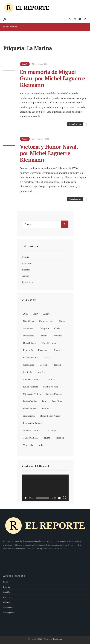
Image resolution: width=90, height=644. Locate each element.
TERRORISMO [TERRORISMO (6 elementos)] (31, 438)
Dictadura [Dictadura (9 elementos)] (58, 336)
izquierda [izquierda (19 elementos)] (28, 372)
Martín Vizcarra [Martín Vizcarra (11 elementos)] (51, 387)
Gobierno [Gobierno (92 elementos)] (44, 365)
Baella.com (57, 639)
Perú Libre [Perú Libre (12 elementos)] (57, 401)
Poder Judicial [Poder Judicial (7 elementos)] (30, 409)
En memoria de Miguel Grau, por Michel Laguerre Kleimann (52, 78)
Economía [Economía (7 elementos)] (28, 350)
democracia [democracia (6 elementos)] (29, 336)
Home (6, 582)
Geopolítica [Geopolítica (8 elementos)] (29, 365)
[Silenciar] (59, 498)
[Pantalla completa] (64, 498)
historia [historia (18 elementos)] (58, 365)
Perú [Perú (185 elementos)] (44, 401)
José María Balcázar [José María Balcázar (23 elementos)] (33, 379)
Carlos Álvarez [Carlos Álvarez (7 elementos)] (46, 321)
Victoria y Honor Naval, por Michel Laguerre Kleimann (49, 153)
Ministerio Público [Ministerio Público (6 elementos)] (32, 394)
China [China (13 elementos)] (62, 321)
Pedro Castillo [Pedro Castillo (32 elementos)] (30, 401)
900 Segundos (9, 613)
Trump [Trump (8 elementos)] (47, 438)
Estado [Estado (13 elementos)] (57, 350)
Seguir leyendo (78, 124)
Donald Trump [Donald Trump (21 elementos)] (49, 343)
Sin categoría (28, 282)
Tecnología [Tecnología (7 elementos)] (52, 430)
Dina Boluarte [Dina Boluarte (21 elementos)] (30, 343)
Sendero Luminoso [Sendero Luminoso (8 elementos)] (32, 430)
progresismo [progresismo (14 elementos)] (29, 416)
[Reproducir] (26, 498)
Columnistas (8, 607)
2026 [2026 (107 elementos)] (26, 314)
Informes (26, 270)
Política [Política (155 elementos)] (46, 409)
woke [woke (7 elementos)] (41, 445)
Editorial (26, 257)
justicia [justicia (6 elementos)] (51, 379)
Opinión (25, 276)
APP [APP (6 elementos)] (36, 314)
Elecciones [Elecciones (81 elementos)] (43, 350)
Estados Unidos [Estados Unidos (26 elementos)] (31, 358)
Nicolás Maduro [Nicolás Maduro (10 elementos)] (54, 394)
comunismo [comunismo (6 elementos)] (29, 328)
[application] (45, 488)
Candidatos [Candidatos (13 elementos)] (29, 321)
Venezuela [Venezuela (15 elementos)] (28, 445)
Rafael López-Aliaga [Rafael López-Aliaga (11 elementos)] (50, 416)
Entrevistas (27, 263)
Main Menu (11, 27)
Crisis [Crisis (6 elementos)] (57, 328)
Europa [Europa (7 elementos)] (47, 358)
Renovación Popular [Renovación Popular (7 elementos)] (33, 423)
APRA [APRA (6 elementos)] (46, 314)
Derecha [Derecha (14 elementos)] (44, 336)
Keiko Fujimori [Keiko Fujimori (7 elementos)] (30, 387)
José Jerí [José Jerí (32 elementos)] (41, 372)
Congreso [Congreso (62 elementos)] (44, 328)
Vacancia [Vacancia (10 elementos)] (60, 438)
